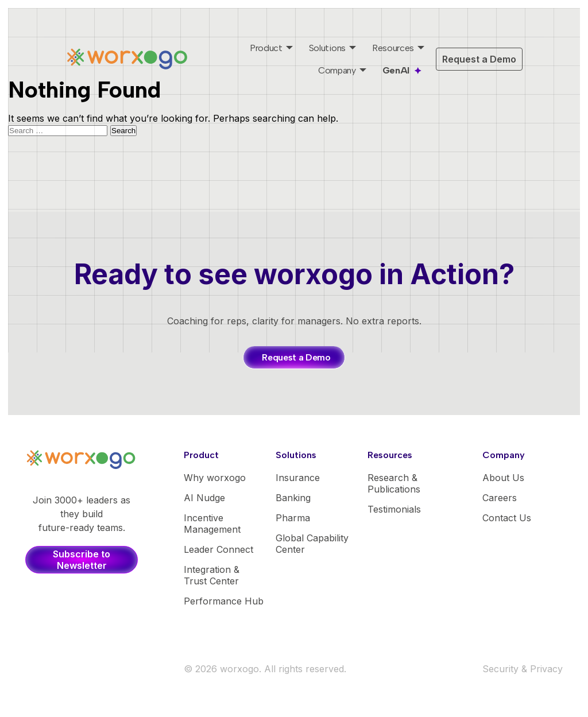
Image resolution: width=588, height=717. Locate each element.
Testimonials (394, 509)
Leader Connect (218, 549)
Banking (293, 498)
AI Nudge (204, 498)
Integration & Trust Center (212, 575)
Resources (393, 48)
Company (337, 70)
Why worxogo (215, 478)
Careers (500, 498)
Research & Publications (394, 483)
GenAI (396, 70)
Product (266, 48)
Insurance (298, 478)
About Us (503, 478)
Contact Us (507, 518)
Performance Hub (224, 601)
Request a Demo (479, 59)
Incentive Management (212, 524)
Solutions (327, 48)
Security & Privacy (523, 669)
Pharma (293, 518)
